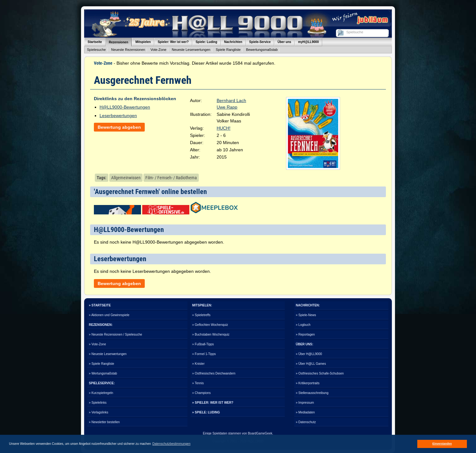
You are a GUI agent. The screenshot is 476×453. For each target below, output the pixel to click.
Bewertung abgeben (119, 127)
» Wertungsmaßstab (103, 373)
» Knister (198, 364)
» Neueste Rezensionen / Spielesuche (116, 334)
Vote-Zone (158, 50)
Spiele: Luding (206, 42)
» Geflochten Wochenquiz (210, 325)
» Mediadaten (305, 412)
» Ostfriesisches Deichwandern (214, 373)
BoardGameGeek (260, 433)
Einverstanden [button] (442, 444)
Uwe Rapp (227, 107)
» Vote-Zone (97, 344)
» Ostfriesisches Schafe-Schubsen (320, 373)
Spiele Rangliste (228, 50)
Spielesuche (96, 50)
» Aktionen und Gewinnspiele (109, 315)
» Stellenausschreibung (312, 393)
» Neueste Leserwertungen (108, 354)
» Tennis (198, 383)
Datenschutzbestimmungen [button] (171, 444)
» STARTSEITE (100, 305)
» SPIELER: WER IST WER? (213, 403)
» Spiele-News (306, 315)
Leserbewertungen (118, 116)
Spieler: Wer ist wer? (173, 42)
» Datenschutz (306, 422)
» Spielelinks (98, 403)
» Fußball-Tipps (203, 344)
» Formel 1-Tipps (204, 354)
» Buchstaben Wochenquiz (211, 334)
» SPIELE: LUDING (206, 412)
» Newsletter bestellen (104, 422)
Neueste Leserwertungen (191, 50)
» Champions (201, 393)
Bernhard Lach (231, 100)
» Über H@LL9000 (309, 354)
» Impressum (305, 403)
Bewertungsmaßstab (262, 50)
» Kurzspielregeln (101, 393)
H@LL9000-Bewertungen (125, 107)
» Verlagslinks (99, 412)
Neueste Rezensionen (128, 50)
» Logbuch (303, 325)
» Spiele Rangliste (102, 364)
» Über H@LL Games (311, 364)
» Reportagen (305, 334)
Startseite (95, 42)
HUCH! (224, 128)
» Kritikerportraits (308, 383)
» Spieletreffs (201, 315)
